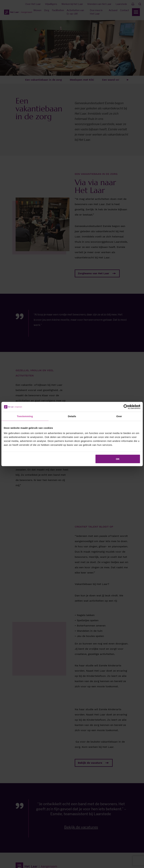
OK (118, 459)
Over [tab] (119, 416)
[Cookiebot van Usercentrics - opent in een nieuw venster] (126, 407)
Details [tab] (72, 416)
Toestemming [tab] (25, 416)
